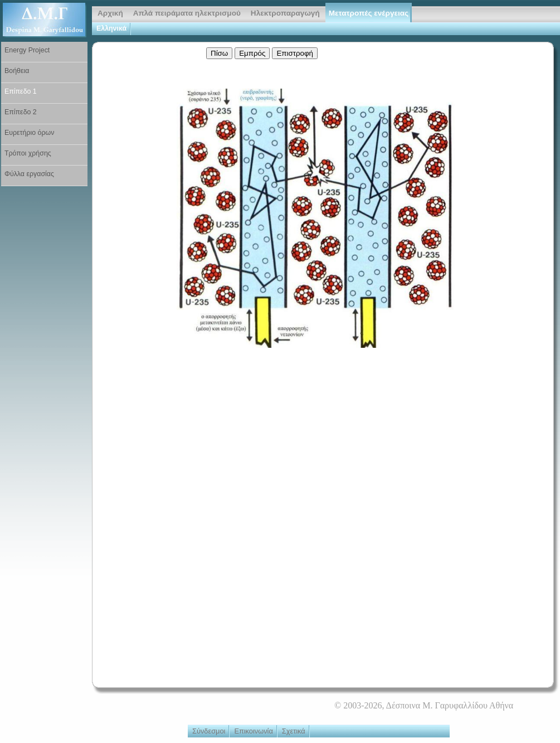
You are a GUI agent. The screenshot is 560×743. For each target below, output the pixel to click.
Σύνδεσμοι (209, 731)
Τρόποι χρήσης (28, 153)
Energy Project (27, 50)
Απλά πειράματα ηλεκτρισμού (187, 13)
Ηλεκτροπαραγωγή (285, 13)
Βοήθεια (17, 71)
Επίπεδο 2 (21, 112)
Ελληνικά (111, 28)
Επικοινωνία (253, 731)
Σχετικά (294, 731)
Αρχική (110, 13)
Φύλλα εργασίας (29, 174)
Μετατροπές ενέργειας (369, 13)
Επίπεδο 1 (21, 91)
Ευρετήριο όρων (29, 133)
